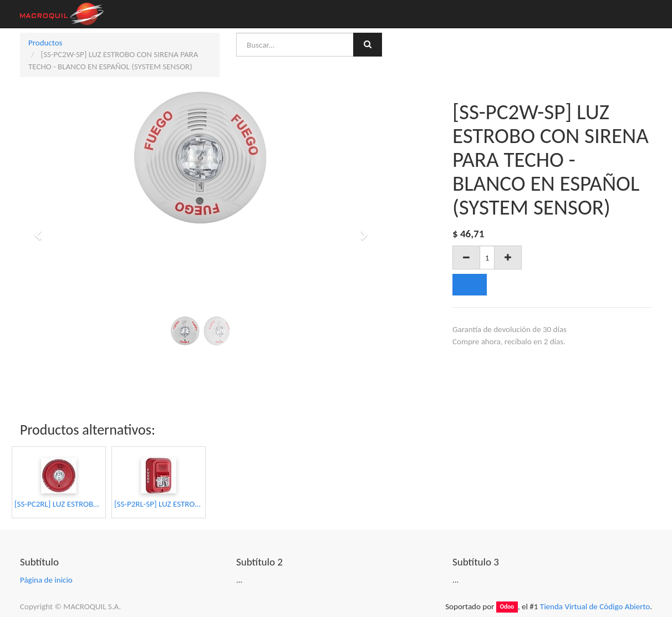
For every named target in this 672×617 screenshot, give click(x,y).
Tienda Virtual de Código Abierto (595, 606)
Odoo (507, 607)
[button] (42, 230)
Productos (45, 43)
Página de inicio (46, 580)
